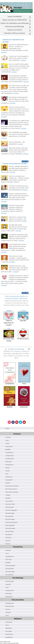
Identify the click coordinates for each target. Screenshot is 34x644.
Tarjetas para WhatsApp (16, 349)
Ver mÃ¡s (25, 161)
